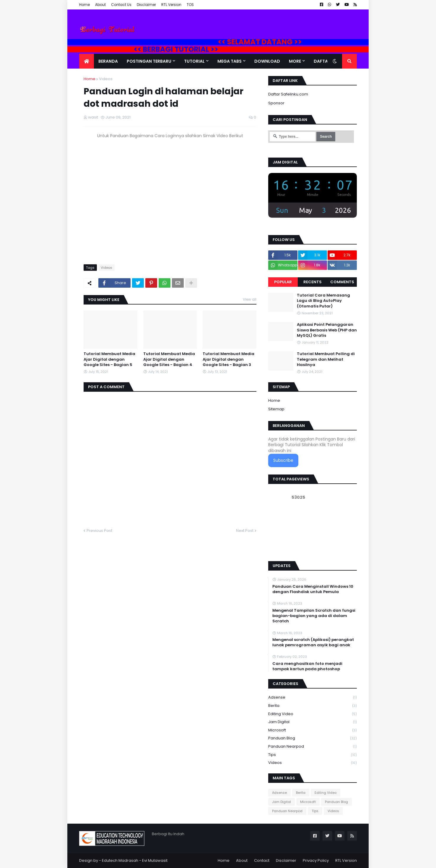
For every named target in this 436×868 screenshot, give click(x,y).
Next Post (245, 531)
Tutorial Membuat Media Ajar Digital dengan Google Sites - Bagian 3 (228, 359)
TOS (190, 5)
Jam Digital (313, 722)
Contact (262, 860)
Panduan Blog (313, 738)
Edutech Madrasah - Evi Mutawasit (135, 860)
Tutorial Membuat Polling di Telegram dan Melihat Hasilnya (326, 359)
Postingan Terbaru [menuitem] (149, 61)
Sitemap (276, 409)
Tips (313, 755)
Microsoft (313, 730)
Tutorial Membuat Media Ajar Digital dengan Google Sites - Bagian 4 (169, 359)
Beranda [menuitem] (108, 61)
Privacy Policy (316, 860)
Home (84, 5)
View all (250, 299)
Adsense (313, 698)
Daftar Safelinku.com (288, 94)
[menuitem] (87, 61)
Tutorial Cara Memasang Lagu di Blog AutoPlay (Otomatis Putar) (323, 301)
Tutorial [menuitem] (194, 61)
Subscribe (283, 460)
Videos (106, 79)
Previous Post (99, 531)
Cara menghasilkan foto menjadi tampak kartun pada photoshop (307, 666)
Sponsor (276, 103)
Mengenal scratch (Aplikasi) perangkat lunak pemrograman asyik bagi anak (313, 642)
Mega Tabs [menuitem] (230, 61)
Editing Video (313, 714)
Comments (342, 282)
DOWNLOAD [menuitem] (267, 61)
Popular (283, 282)
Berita (313, 706)
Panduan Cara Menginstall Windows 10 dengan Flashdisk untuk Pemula (313, 589)
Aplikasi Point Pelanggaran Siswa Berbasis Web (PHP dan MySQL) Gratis (327, 330)
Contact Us (121, 5)
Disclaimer (146, 5)
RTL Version (171, 5)
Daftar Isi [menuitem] (325, 61)
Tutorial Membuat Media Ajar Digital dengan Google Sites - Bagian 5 (109, 359)
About (100, 5)
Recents (313, 282)
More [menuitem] (295, 61)
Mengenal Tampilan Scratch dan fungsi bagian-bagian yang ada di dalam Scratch (314, 616)
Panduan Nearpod (313, 747)
